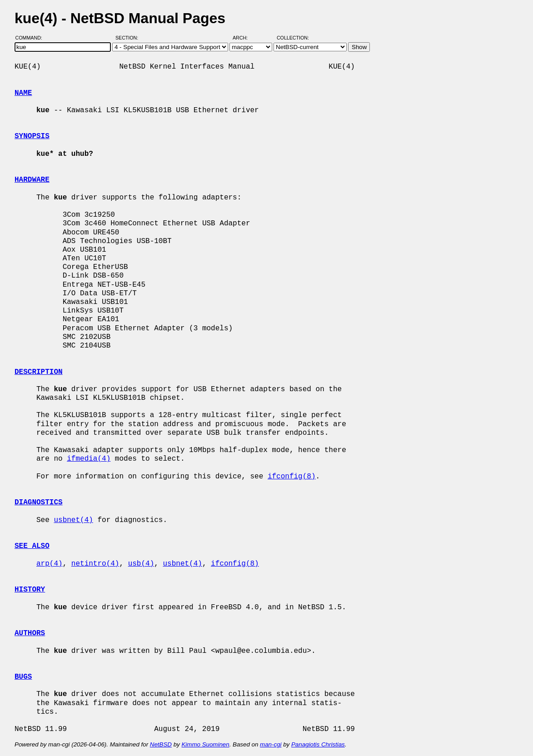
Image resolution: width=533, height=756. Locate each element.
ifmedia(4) (89, 459)
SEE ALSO (32, 546)
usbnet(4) (73, 520)
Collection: (293, 38)
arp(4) (50, 564)
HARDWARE (32, 180)
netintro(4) (95, 564)
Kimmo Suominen (205, 744)
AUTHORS (30, 633)
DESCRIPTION (39, 372)
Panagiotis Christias (318, 744)
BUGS (23, 677)
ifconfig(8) (292, 477)
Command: (32, 38)
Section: (129, 38)
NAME (23, 93)
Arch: (244, 38)
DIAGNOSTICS (39, 502)
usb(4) (141, 564)
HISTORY (30, 590)
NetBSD (161, 744)
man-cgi (271, 744)
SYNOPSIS (32, 136)
